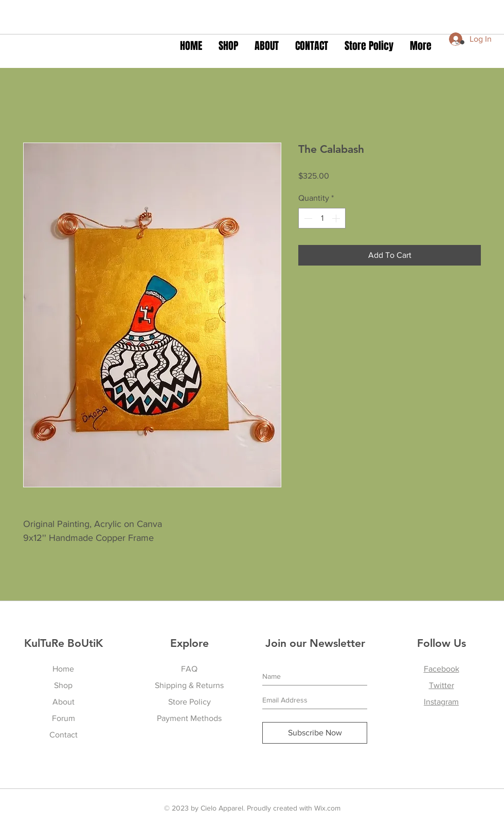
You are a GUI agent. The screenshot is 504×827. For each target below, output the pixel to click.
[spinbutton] (322, 218)
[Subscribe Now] (315, 733)
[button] (459, 42)
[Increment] (337, 218)
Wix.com (327, 808)
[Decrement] (307, 218)
